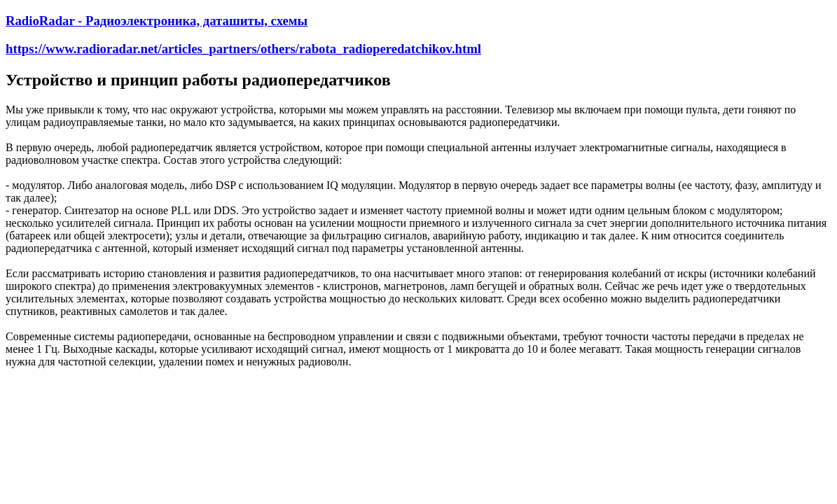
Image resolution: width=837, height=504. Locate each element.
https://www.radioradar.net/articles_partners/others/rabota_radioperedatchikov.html (243, 49)
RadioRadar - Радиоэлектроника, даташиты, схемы (157, 21)
